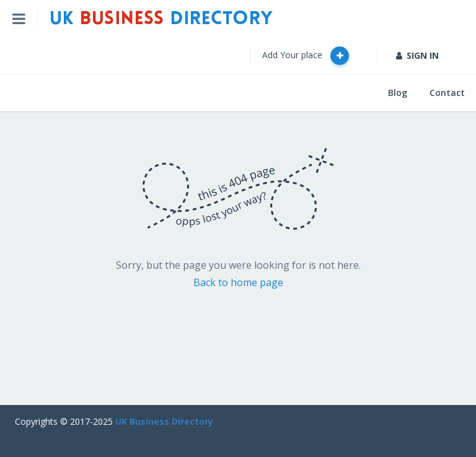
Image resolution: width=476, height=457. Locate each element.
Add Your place (306, 56)
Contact (447, 93)
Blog (398, 93)
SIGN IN (417, 55)
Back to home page (238, 282)
